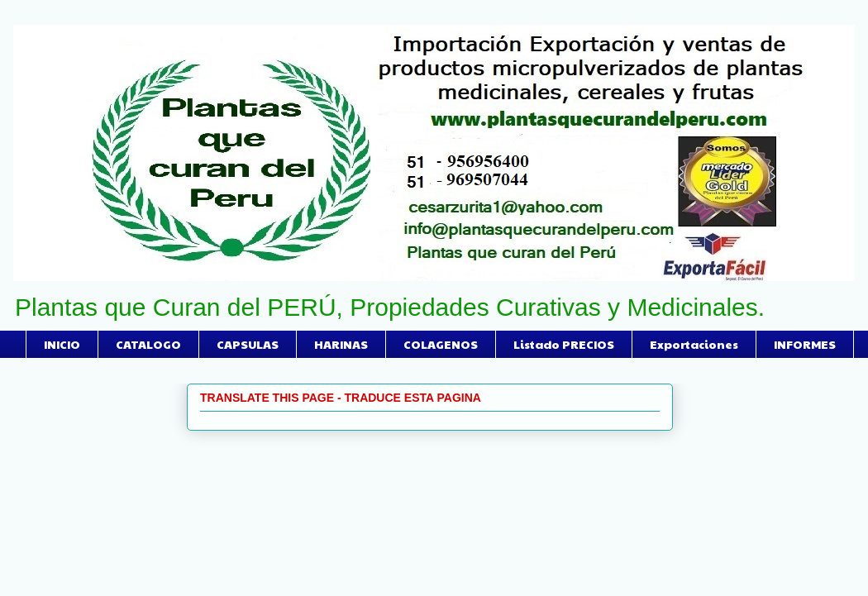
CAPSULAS (248, 344)
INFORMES (805, 344)
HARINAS (341, 344)
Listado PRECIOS (564, 344)
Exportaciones (694, 344)
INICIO (62, 344)
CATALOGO (148, 344)
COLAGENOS (441, 344)
